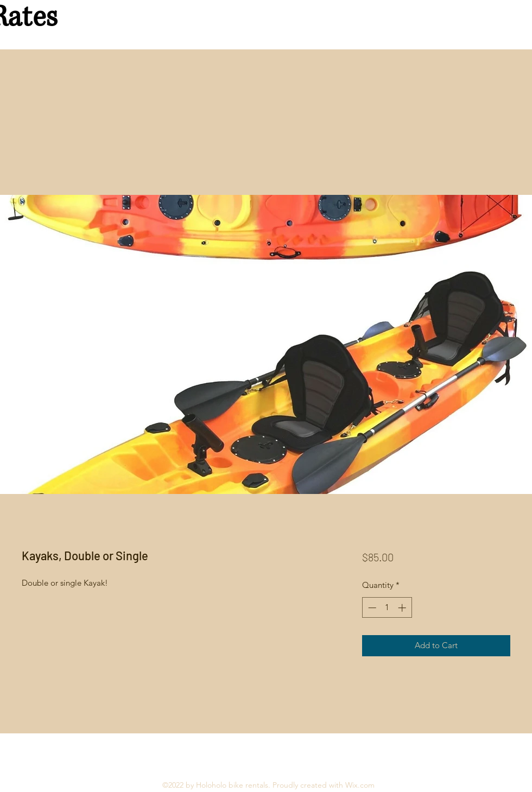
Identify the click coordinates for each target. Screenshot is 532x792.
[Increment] (403, 608)
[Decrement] (371, 608)
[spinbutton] (387, 608)
